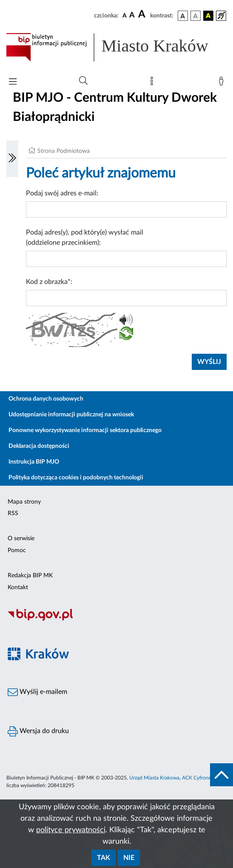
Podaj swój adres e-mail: (62, 193)
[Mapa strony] (153, 83)
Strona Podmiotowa (64, 151)
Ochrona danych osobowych (46, 399)
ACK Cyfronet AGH (204, 778)
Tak (104, 858)
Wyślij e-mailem (37, 692)
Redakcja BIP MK (30, 576)
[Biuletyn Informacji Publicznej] (116, 620)
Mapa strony (24, 502)
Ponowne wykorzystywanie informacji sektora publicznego (85, 430)
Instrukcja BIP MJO (34, 462)
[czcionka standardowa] (125, 15)
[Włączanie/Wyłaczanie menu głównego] (13, 82)
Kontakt (18, 587)
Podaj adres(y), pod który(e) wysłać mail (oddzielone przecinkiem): (85, 238)
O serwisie (21, 539)
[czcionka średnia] (132, 16)
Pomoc (17, 550)
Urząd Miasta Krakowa (154, 778)
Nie (129, 858)
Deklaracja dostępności (39, 446)
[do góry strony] (222, 775)
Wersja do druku (38, 731)
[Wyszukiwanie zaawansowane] (83, 81)
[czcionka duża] (143, 14)
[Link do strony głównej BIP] (116, 47)
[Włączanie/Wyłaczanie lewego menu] (12, 159)
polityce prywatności (71, 830)
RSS (13, 513)
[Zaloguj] (223, 83)
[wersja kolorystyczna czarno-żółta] (208, 16)
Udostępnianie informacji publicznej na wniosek (71, 415)
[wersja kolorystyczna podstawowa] (183, 16)
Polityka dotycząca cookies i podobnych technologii (76, 478)
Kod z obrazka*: (49, 282)
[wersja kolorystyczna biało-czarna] (196, 16)
